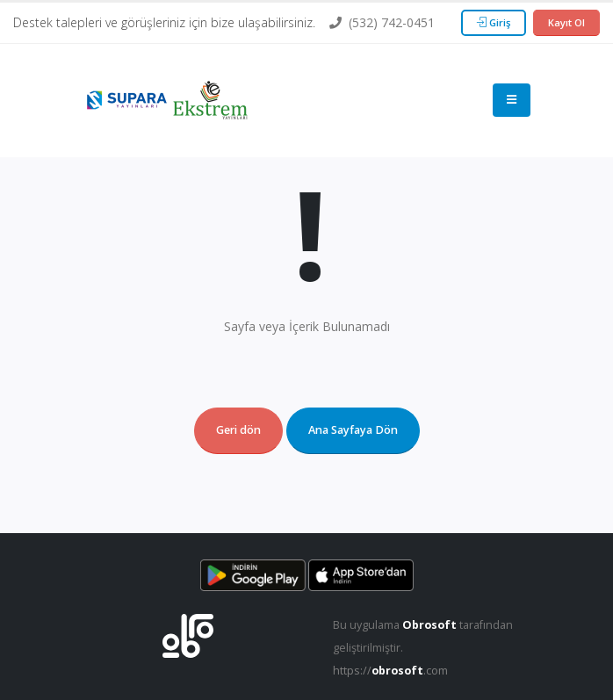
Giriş (494, 22)
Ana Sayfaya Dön (353, 430)
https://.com (390, 671)
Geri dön (238, 430)
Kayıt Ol (566, 22)
